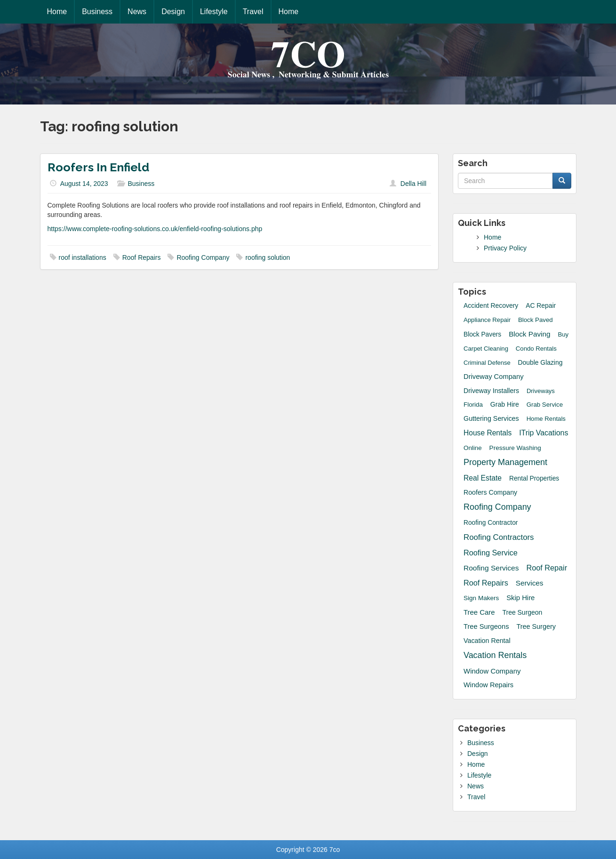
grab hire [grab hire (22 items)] (505, 404)
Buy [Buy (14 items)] (563, 334)
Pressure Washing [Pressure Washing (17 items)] (515, 448)
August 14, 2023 (84, 184)
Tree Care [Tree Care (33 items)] (479, 612)
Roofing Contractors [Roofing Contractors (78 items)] (499, 537)
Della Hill (413, 184)
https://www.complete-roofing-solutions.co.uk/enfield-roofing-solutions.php (155, 229)
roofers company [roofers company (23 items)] (490, 492)
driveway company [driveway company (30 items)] (494, 377)
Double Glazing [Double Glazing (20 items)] (540, 362)
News (137, 12)
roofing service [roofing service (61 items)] (491, 553)
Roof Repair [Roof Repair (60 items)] (547, 568)
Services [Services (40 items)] (530, 583)
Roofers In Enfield (98, 167)
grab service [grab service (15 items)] (545, 405)
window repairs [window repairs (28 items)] (488, 685)
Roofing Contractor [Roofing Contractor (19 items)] (491, 523)
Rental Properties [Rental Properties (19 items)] (534, 478)
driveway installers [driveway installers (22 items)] (491, 391)
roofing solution (268, 257)
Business (97, 12)
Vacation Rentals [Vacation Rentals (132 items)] (495, 655)
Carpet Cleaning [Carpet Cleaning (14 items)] (486, 349)
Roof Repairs (142, 257)
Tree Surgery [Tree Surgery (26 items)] (536, 626)
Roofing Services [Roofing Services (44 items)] (491, 568)
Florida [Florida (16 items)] (473, 405)
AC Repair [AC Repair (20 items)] (541, 305)
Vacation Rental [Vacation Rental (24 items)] (487, 641)
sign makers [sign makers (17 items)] (481, 598)
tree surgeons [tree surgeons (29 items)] (486, 626)
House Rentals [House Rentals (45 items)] (488, 433)
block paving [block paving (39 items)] (529, 334)
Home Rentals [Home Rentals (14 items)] (546, 419)
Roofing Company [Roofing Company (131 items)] (497, 507)
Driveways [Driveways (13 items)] (541, 391)
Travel (253, 12)
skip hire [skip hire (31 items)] (520, 598)
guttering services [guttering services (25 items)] (491, 418)
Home (57, 12)
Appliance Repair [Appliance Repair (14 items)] (487, 320)
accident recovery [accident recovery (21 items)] (491, 305)
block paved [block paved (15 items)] (536, 320)
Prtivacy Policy (505, 248)
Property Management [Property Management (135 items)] (505, 462)
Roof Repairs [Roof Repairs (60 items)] (486, 583)
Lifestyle (214, 12)
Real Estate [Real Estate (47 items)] (483, 478)
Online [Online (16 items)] (473, 448)
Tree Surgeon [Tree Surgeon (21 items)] (523, 612)
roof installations (83, 257)
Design (173, 12)
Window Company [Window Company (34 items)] (492, 671)
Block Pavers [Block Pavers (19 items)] (482, 334)
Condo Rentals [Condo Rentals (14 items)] (536, 349)
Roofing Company (203, 257)
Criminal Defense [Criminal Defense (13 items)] (487, 363)
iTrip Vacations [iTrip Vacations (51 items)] (544, 433)
